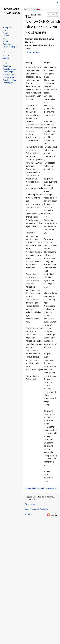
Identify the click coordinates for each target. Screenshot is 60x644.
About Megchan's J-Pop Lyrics (36, 509)
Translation (51, 488)
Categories (31, 488)
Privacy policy (30, 504)
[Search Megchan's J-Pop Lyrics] (53, 14)
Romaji (41, 488)
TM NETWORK (32, 53)
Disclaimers (29, 514)
